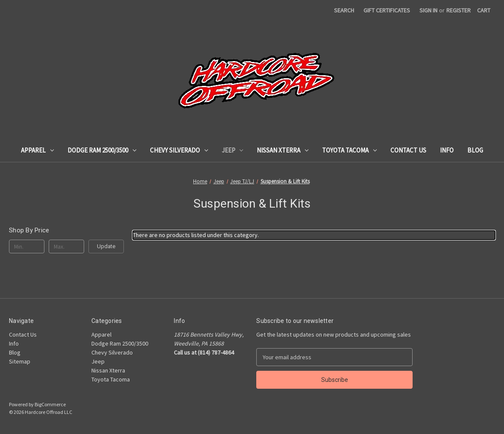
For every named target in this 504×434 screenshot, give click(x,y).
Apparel (37, 150)
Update (106, 246)
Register (459, 10)
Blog (475, 150)
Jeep (233, 150)
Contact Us (408, 150)
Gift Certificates (387, 10)
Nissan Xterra (283, 150)
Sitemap (20, 361)
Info (447, 150)
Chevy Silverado (179, 150)
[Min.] (27, 246)
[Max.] (66, 246)
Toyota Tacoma (349, 150)
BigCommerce (50, 404)
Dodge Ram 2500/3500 (102, 150)
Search (344, 10)
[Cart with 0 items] (484, 10)
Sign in (428, 10)
